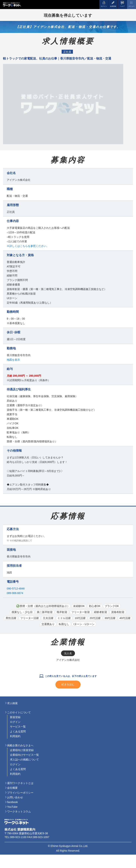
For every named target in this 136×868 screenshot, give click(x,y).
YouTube (12, 807)
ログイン (15, 722)
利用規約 (15, 736)
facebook (12, 802)
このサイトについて (19, 712)
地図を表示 (13, 360)
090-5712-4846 (16, 589)
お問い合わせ (15, 797)
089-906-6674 (15, 593)
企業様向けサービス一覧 (24, 755)
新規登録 (15, 717)
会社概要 (12, 788)
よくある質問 (18, 731)
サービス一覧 (18, 727)
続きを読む (68, 684)
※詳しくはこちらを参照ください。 (28, 246)
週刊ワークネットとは (20, 783)
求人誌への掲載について (24, 760)
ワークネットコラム (19, 812)
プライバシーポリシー (20, 793)
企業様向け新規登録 (22, 750)
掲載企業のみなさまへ (20, 745)
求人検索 (12, 703)
